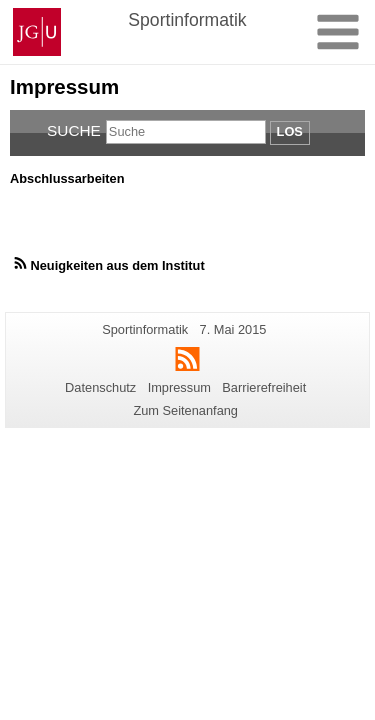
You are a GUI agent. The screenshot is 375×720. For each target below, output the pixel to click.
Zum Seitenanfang (185, 410)
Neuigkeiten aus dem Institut (117, 265)
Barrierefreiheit (264, 387)
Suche (74, 130)
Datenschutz (100, 387)
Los (290, 131)
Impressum (179, 387)
